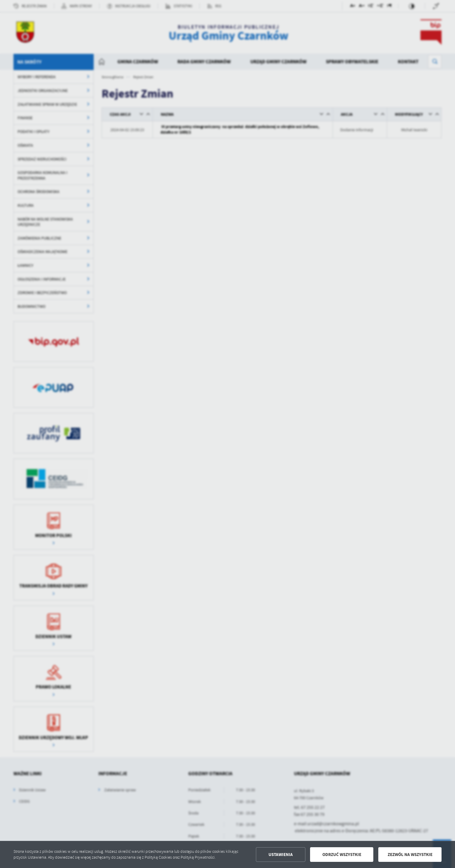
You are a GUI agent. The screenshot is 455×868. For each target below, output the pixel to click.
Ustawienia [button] (281, 855)
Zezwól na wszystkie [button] (410, 855)
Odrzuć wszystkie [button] (342, 855)
